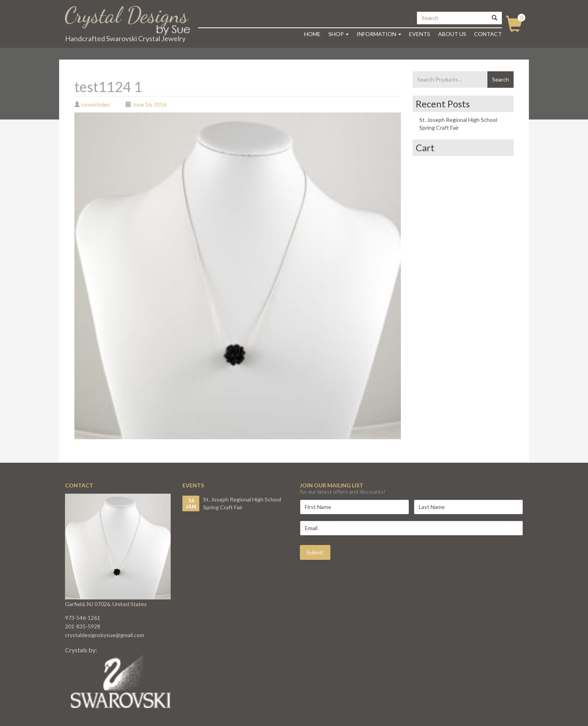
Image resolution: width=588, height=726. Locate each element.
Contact (488, 34)
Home (312, 34)
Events (420, 34)
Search (501, 79)
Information (379, 34)
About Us (452, 34)
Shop (339, 34)
